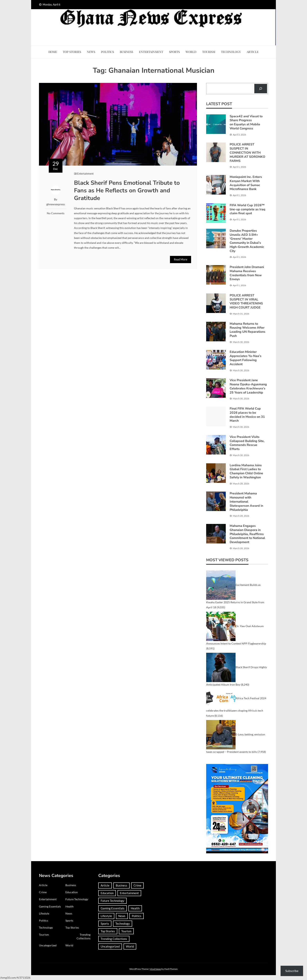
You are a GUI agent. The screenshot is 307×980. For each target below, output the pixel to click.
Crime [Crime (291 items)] (137, 885)
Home (53, 52)
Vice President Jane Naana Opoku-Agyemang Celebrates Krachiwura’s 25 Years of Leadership (248, 386)
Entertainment (151, 52)
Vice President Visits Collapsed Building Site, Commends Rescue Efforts (247, 443)
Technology (231, 52)
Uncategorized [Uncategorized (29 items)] (110, 946)
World (191, 52)
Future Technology (77, 899)
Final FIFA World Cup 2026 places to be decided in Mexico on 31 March (247, 415)
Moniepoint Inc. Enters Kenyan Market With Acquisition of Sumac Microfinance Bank (246, 183)
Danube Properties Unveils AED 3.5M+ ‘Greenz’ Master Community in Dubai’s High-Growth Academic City (247, 241)
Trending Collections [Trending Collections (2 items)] (114, 939)
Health (70, 906)
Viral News (155, 969)
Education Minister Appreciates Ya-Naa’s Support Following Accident (246, 358)
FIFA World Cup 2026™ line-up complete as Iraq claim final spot (247, 209)
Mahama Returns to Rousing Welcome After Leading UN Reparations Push (247, 330)
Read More (181, 259)
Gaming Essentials (50, 906)
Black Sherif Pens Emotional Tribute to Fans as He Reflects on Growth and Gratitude (127, 191)
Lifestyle (44, 913)
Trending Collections (84, 936)
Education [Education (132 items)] (107, 893)
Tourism (209, 52)
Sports (174, 52)
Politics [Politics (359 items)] (137, 916)
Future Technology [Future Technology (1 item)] (112, 901)
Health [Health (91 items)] (135, 908)
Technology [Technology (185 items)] (123, 924)
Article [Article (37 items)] (105, 885)
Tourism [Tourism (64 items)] (126, 931)
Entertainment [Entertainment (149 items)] (129, 893)
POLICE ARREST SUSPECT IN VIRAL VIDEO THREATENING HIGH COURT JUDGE (246, 301)
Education (72, 892)
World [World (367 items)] (130, 946)
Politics (107, 52)
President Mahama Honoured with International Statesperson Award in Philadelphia (246, 502)
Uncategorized (48, 945)
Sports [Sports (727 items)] (105, 924)
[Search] (261, 88)
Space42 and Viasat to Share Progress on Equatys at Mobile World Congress (246, 122)
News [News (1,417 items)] (122, 916)
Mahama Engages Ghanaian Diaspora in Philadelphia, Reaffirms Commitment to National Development (247, 534)
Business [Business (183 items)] (121, 885)
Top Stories (72, 52)
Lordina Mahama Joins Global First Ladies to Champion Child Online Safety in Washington (246, 471)
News (91, 52)
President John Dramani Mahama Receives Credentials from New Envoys (247, 273)
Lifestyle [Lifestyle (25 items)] (106, 916)
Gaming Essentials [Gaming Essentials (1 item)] (113, 908)
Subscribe (292, 971)
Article (253, 52)
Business (126, 52)
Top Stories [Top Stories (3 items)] (108, 931)
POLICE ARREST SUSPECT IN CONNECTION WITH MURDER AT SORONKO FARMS (247, 153)
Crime (43, 892)
